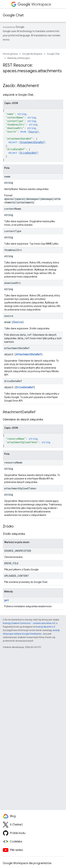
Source (33, 132)
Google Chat (13, 15)
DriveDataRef (29, 153)
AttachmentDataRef (32, 142)
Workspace (34, 4)
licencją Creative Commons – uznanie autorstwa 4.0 (29, 623)
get (7, 600)
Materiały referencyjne (19, 58)
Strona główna (10, 54)
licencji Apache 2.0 (45, 627)
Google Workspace (32, 54)
